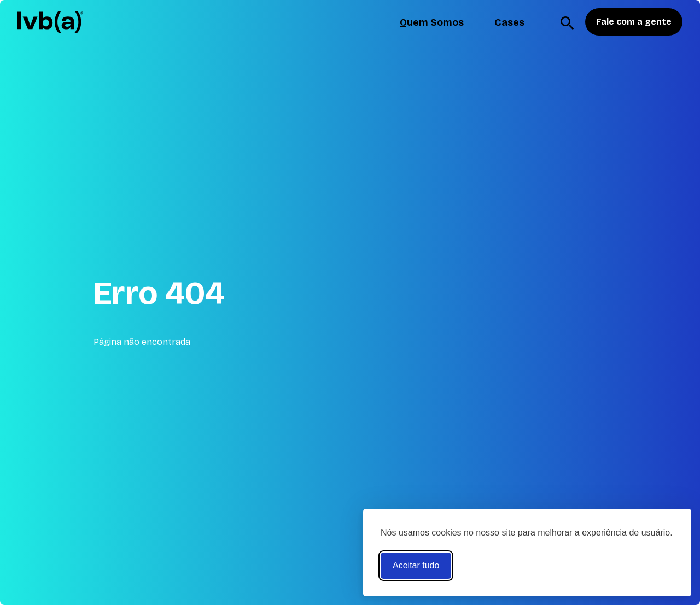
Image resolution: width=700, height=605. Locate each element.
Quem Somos (432, 22)
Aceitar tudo (416, 565)
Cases (509, 22)
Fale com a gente (634, 22)
